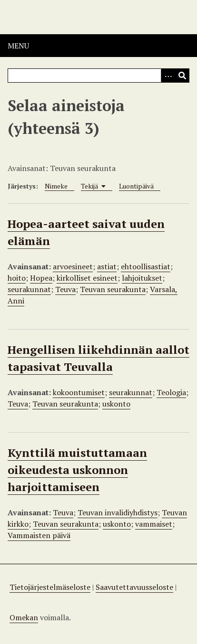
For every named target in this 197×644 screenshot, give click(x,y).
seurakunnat (29, 289)
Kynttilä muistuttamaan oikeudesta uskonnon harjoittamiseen (77, 470)
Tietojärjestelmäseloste (50, 587)
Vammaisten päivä (39, 535)
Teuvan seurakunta (113, 289)
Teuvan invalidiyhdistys (118, 512)
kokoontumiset (79, 392)
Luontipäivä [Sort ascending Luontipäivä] (136, 186)
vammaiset (154, 524)
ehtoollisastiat (146, 266)
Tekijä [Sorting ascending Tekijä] (93, 186)
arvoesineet (73, 266)
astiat (107, 266)
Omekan (24, 617)
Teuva (65, 289)
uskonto (116, 404)
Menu (18, 46)
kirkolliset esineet (87, 278)
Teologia (171, 392)
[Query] (98, 76)
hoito (17, 278)
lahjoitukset (142, 278)
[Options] (168, 76)
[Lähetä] (182, 76)
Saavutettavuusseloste (134, 587)
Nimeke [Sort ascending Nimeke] (56, 186)
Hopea (41, 278)
